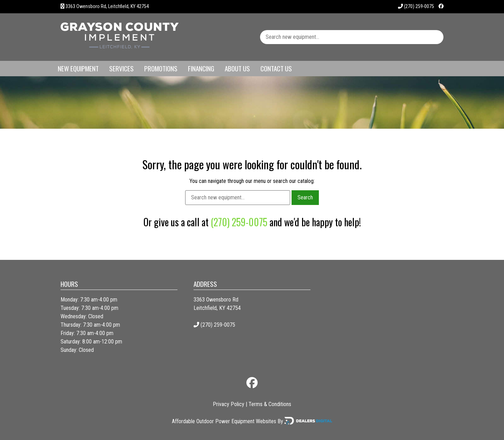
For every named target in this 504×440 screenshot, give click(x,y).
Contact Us (276, 68)
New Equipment (78, 68)
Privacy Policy (229, 404)
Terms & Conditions (270, 404)
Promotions (161, 68)
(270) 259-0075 (416, 6)
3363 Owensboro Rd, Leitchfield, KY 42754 (107, 6)
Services (121, 68)
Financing (201, 68)
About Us (237, 68)
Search (305, 197)
